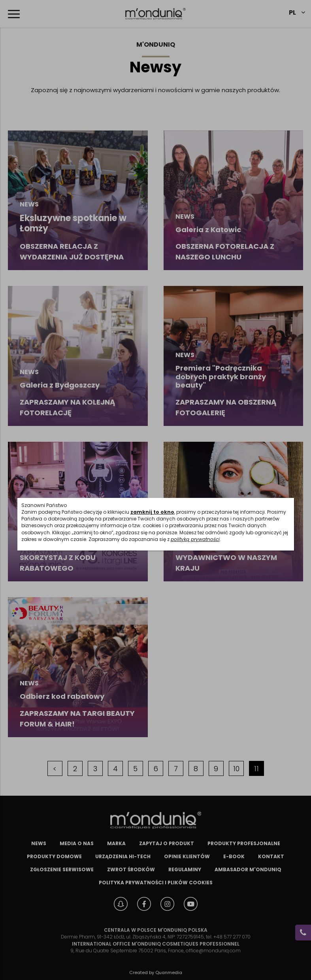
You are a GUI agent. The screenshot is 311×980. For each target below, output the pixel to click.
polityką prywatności (195, 539)
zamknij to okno (152, 512)
